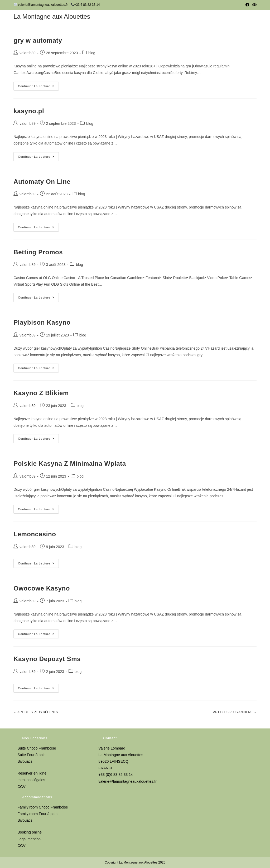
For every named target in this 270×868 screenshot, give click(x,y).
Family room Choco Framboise (43, 807)
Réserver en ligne (32, 773)
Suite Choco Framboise (37, 748)
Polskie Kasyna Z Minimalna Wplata (70, 463)
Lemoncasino (35, 534)
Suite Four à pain (32, 755)
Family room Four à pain (37, 814)
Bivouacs (25, 761)
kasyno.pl (29, 111)
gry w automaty (38, 40)
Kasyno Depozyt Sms (47, 659)
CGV (21, 787)
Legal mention (29, 839)
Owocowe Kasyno (42, 588)
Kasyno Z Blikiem (41, 393)
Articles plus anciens (235, 712)
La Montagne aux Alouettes (52, 16)
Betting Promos (38, 252)
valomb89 (28, 53)
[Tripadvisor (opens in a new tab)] (254, 5)
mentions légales (31, 780)
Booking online (30, 832)
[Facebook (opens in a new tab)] (247, 5)
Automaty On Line (42, 182)
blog (92, 53)
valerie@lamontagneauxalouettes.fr (127, 781)
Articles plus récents (36, 712)
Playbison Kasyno (42, 322)
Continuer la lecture (38, 87)
